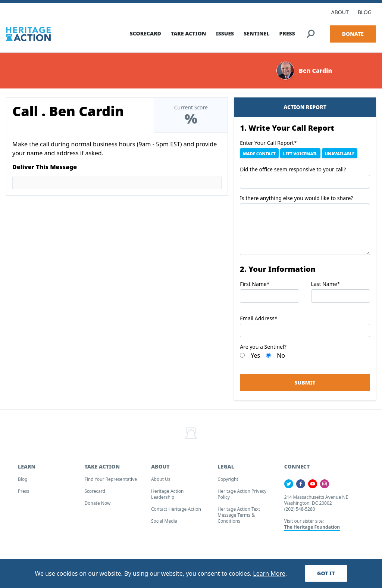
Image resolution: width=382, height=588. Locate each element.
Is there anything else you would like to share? (296, 200)
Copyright (228, 482)
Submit (305, 385)
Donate (353, 31)
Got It (326, 573)
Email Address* (259, 321)
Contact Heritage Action (176, 512)
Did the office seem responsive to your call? (293, 172)
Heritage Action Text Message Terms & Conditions (239, 518)
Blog (23, 482)
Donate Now (97, 506)
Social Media (164, 524)
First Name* (255, 286)
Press (24, 494)
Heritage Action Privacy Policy (242, 497)
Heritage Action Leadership (167, 497)
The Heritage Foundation (312, 530)
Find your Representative (111, 482)
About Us (161, 482)
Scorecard (95, 494)
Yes (255, 358)
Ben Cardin (315, 73)
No (281, 358)
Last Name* (326, 286)
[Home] (28, 31)
